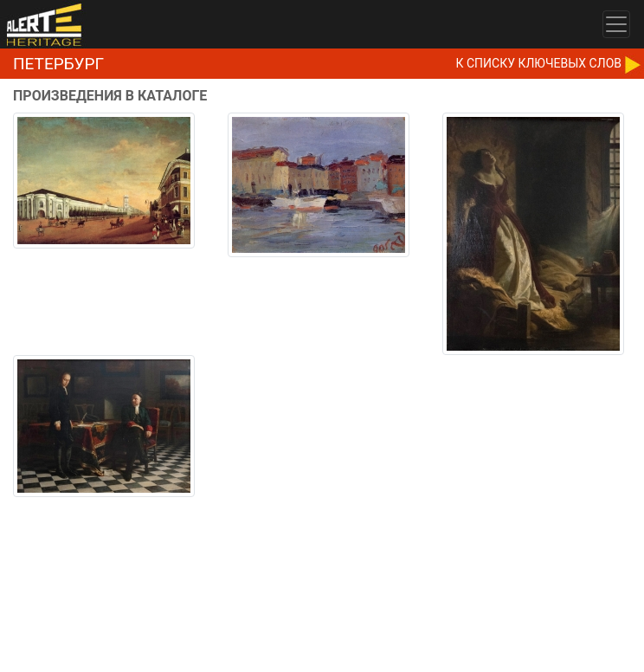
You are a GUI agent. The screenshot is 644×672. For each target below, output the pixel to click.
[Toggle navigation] (616, 24)
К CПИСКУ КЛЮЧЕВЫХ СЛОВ (539, 63)
